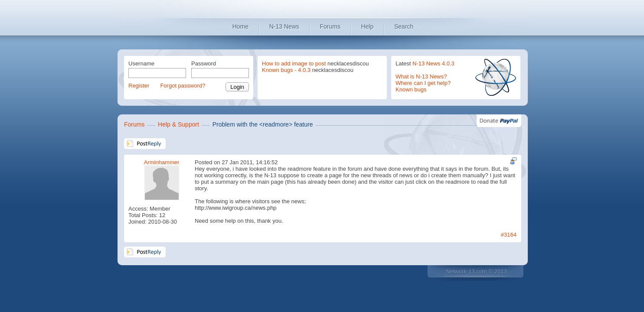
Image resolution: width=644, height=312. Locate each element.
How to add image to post (294, 63)
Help (368, 26)
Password (204, 63)
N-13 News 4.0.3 (433, 63)
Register (139, 86)
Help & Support (178, 124)
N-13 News (284, 26)
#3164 (509, 235)
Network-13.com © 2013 (476, 271)
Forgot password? (183, 86)
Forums (330, 26)
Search (404, 26)
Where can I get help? (423, 83)
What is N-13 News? (421, 76)
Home (240, 26)
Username (141, 63)
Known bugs (411, 89)
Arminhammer (162, 162)
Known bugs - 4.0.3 (286, 70)
